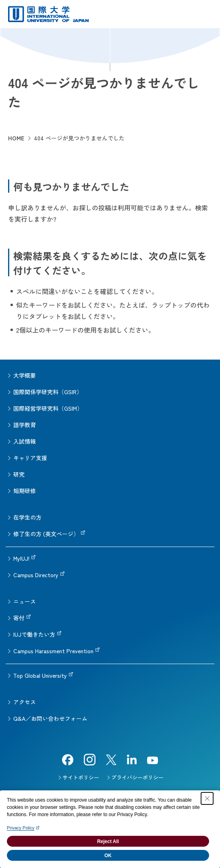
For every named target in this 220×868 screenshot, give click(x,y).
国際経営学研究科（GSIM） (48, 408)
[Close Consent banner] (207, 798)
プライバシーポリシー (137, 777)
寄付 (19, 618)
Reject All (108, 841)
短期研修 (25, 491)
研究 (19, 474)
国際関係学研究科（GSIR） (48, 392)
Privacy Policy (21, 828)
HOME (16, 138)
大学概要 (25, 375)
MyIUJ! (21, 558)
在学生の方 (27, 517)
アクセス (25, 702)
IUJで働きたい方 (34, 634)
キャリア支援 (30, 458)
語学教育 (25, 425)
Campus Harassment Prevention (53, 651)
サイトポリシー (81, 777)
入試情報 (25, 441)
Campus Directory (36, 575)
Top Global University (40, 675)
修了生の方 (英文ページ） (46, 534)
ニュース (25, 601)
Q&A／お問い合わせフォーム (50, 718)
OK (108, 856)
